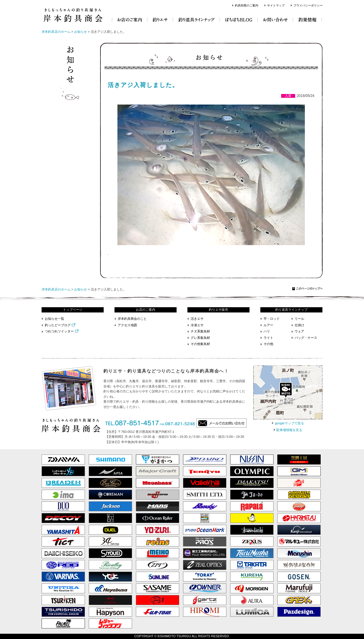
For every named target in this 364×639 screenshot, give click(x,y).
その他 (268, 344)
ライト (268, 338)
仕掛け (299, 325)
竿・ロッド (272, 319)
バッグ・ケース (306, 338)
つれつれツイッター (59, 331)
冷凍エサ (197, 325)
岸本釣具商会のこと (132, 319)
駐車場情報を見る (289, 430)
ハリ (267, 331)
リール (299, 319)
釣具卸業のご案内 (247, 5)
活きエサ (197, 319)
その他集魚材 (200, 344)
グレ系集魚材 (200, 338)
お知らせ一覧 (54, 319)
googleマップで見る (289, 423)
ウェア (299, 331)
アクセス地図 (127, 325)
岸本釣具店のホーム (56, 32)
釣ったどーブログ (58, 325)
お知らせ (81, 32)
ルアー (268, 325)
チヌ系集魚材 (200, 331)
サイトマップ (276, 5)
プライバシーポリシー (308, 5)
